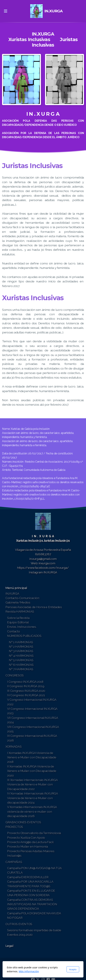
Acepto (73, 969)
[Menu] (5, 11)
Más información (29, 971)
